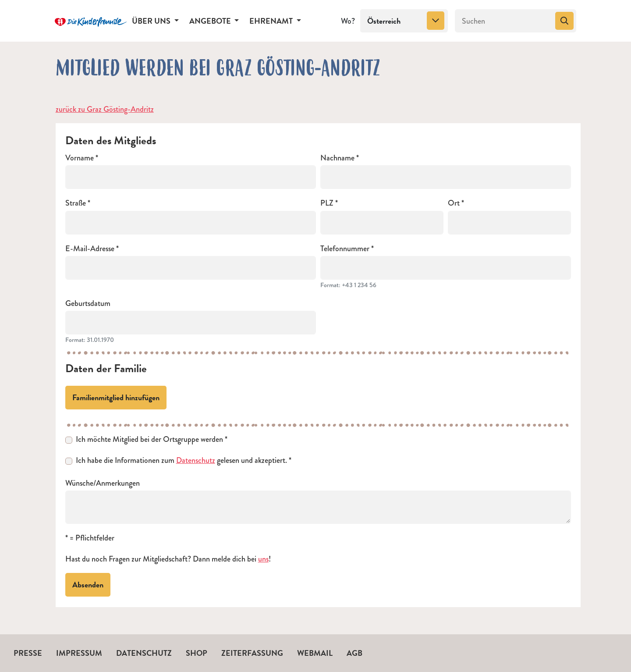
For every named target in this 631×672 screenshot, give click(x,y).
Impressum (79, 653)
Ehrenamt (272, 21)
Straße (76, 203)
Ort (454, 203)
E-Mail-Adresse (90, 249)
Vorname (80, 158)
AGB (354, 653)
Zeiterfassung (252, 653)
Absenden (88, 585)
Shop (197, 653)
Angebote (211, 21)
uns (263, 559)
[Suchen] (504, 21)
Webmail (315, 653)
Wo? (348, 21)
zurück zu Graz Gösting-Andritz (105, 109)
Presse (28, 653)
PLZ (327, 203)
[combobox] (404, 21)
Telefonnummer (345, 249)
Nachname (337, 158)
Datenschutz (196, 460)
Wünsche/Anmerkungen (103, 483)
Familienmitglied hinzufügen (116, 397)
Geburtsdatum (88, 304)
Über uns (152, 21)
